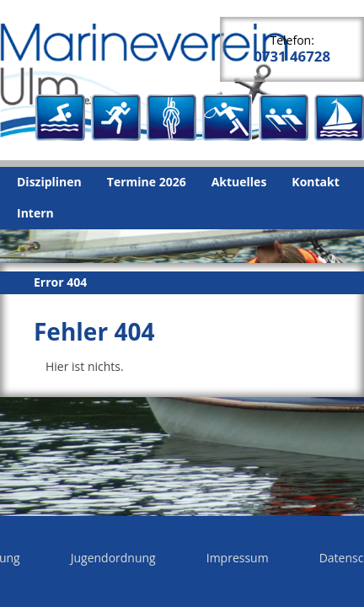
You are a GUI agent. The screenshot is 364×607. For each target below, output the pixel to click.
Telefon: (292, 49)
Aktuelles (239, 182)
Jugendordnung (113, 558)
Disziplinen (49, 182)
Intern (35, 213)
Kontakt (315, 182)
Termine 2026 (147, 182)
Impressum (238, 558)
